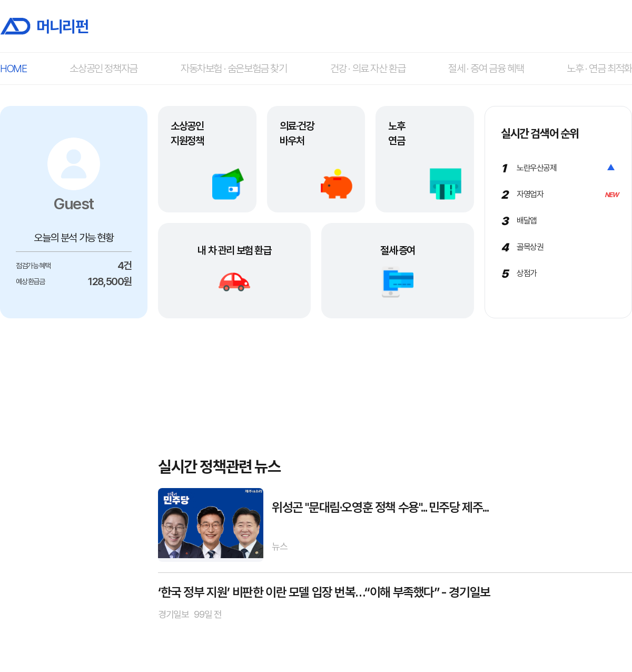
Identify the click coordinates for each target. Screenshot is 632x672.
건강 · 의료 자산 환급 (368, 69)
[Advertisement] (74, 484)
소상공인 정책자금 (103, 69)
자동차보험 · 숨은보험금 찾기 (234, 69)
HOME (13, 69)
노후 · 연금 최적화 (599, 69)
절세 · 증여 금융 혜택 (486, 69)
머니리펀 (44, 26)
